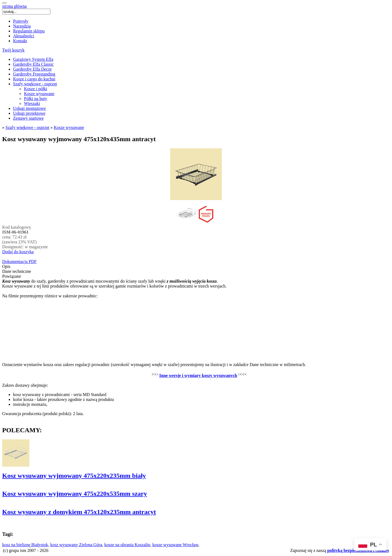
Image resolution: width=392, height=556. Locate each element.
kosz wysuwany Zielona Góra (76, 545)
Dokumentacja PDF (19, 262)
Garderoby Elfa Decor (32, 69)
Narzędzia (22, 26)
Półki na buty (36, 99)
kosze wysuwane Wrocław (175, 545)
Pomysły (21, 21)
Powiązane (12, 276)
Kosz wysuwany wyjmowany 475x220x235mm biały (74, 476)
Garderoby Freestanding (34, 74)
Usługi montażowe (29, 108)
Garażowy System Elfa (33, 59)
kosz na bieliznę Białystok (25, 545)
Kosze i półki (36, 89)
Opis (6, 266)
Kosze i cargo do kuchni (34, 79)
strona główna (14, 6)
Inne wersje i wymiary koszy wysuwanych (198, 375)
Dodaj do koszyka (18, 252)
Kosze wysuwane (39, 94)
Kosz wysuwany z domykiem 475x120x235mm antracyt (79, 512)
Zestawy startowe (28, 118)
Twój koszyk (13, 50)
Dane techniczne (17, 271)
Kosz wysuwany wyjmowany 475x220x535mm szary (75, 494)
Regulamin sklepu (29, 31)
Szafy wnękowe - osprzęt (35, 84)
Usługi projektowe (29, 113)
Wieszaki (32, 103)
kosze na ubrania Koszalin (127, 545)
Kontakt (20, 41)
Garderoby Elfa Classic (33, 64)
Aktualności (24, 36)
